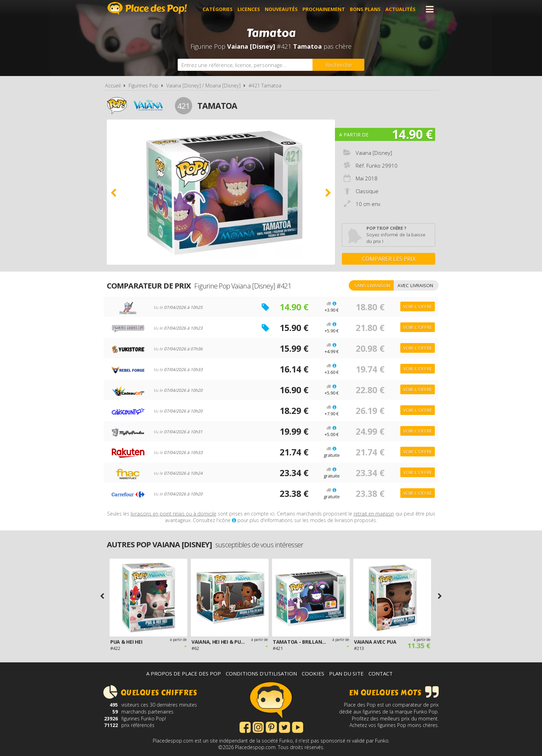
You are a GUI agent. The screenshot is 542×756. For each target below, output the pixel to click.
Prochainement (324, 9)
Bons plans (365, 9)
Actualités (400, 9)
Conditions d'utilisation (261, 673)
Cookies (313, 673)
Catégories (218, 9)
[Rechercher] (338, 65)
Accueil (113, 86)
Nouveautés (281, 9)
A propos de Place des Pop (184, 673)
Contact (381, 673)
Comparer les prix (389, 259)
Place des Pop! (147, 8)
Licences (249, 9)
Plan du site (346, 673)
